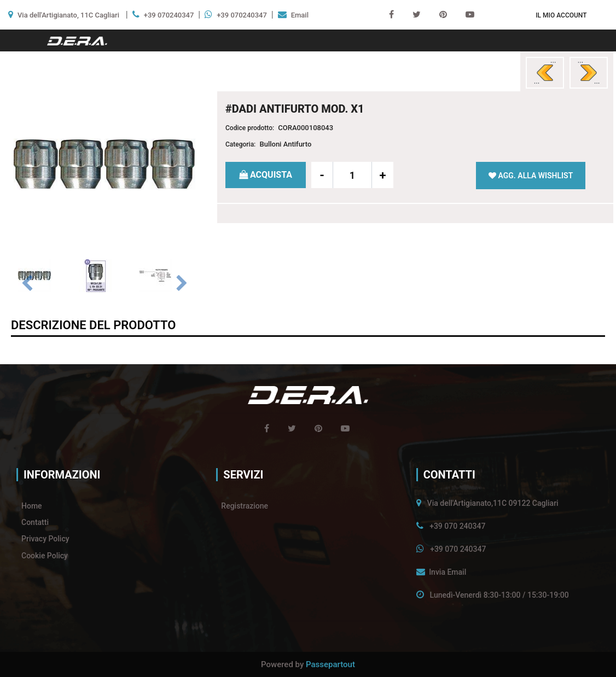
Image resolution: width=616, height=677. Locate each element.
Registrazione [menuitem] (245, 506)
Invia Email (448, 572)
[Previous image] (27, 284)
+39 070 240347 (457, 526)
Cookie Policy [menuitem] (45, 556)
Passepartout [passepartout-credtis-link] (330, 664)
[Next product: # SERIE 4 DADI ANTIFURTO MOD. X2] (589, 73)
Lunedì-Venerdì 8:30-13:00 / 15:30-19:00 (499, 595)
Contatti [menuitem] (35, 522)
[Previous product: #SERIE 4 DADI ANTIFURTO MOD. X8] (545, 73)
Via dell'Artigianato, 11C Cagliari (68, 15)
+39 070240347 (169, 15)
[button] (104, 163)
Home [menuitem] (32, 506)
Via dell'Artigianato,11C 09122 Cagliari (493, 503)
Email (300, 15)
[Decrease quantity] (322, 175)
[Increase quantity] (382, 175)
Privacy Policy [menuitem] (45, 539)
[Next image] (182, 284)
